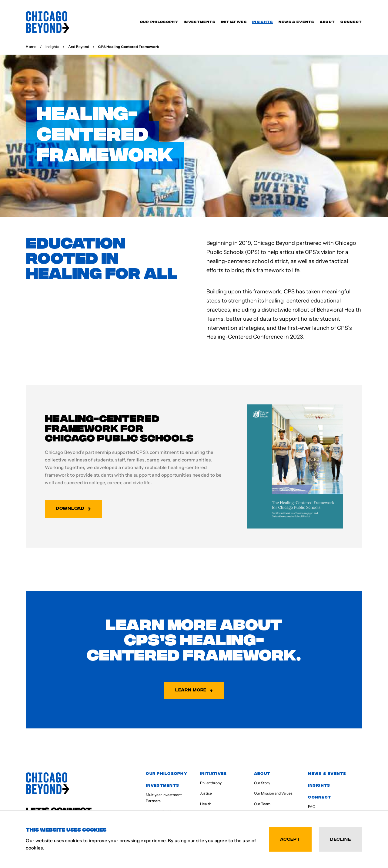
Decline (341, 839)
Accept (290, 839)
